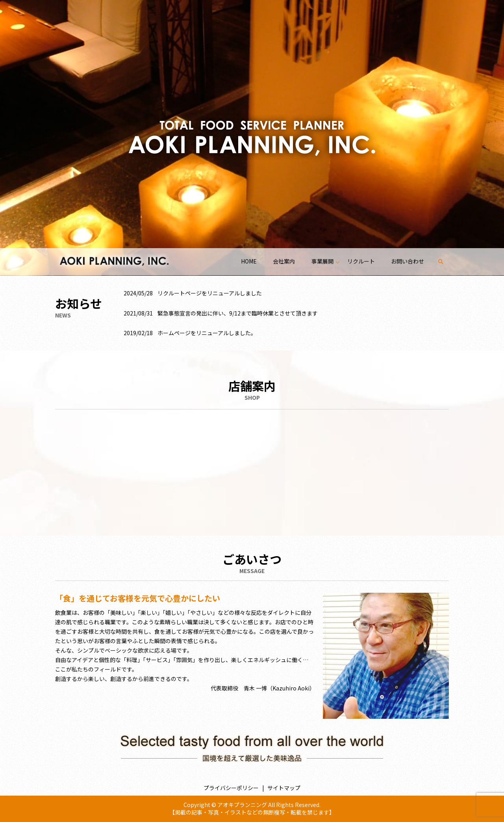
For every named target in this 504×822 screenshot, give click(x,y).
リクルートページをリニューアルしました (210, 293)
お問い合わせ (408, 261)
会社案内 (283, 261)
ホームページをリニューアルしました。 (207, 333)
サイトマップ (284, 788)
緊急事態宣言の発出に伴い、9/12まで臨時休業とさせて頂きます (238, 313)
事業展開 (322, 261)
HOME (248, 261)
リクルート (361, 261)
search (445, 262)
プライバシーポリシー (231, 788)
